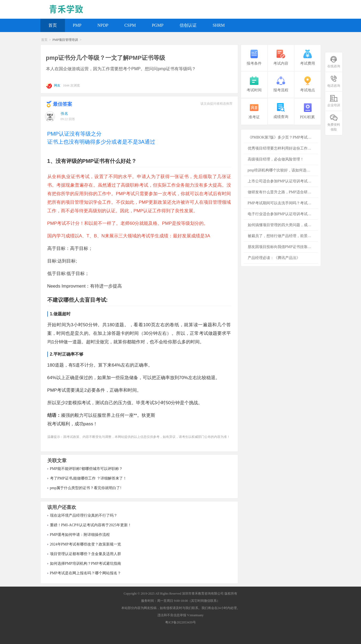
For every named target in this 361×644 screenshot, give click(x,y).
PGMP (158, 25)
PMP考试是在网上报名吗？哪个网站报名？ (86, 573)
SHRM (219, 25)
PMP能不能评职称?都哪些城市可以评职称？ (86, 469)
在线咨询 (334, 62)
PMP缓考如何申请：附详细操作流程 (80, 535)
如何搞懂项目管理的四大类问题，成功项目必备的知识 (283, 225)
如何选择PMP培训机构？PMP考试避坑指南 (86, 563)
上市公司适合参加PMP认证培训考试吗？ (281, 181)
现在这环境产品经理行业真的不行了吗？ (84, 515)
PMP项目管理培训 (65, 40)
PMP (77, 25)
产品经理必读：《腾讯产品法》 (274, 258)
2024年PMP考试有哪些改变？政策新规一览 (86, 544)
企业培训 (334, 101)
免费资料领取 (334, 123)
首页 (53, 25)
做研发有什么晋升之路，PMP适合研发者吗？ (283, 192)
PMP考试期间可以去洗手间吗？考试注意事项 (283, 203)
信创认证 (188, 25)
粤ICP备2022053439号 (180, 622)
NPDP (103, 25)
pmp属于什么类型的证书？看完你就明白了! (86, 488)
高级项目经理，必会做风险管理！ (276, 159)
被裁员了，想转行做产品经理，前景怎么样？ (283, 236)
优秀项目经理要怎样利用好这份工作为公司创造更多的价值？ (283, 148)
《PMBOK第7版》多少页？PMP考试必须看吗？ (283, 137)
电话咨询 (334, 81)
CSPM (130, 25)
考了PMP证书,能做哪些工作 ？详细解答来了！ (88, 478)
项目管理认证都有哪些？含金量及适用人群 (86, 554)
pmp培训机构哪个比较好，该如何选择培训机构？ (283, 170)
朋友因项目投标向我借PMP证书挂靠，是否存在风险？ (283, 247)
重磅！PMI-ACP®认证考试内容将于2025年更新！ (91, 525)
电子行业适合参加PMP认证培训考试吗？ (281, 214)
